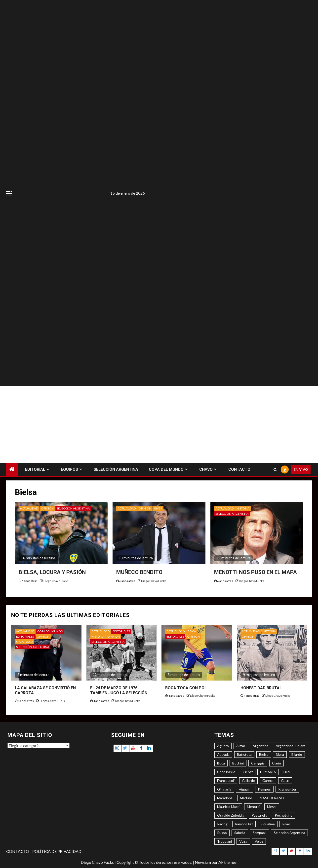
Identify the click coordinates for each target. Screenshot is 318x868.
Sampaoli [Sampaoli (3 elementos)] (259, 833)
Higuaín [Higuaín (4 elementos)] (245, 789)
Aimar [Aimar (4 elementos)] (241, 746)
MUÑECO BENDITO (139, 572)
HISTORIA (243, 508)
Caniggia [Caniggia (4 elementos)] (258, 763)
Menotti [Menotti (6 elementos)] (253, 807)
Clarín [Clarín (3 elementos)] (277, 763)
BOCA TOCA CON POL (186, 688)
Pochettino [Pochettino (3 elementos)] (284, 815)
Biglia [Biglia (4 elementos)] (280, 754)
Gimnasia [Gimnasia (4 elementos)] (224, 789)
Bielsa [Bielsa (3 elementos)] (264, 754)
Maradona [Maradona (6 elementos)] (225, 798)
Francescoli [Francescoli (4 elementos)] (226, 780)
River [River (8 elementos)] (286, 824)
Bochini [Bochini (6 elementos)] (238, 763)
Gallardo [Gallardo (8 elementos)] (248, 780)
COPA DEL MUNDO (166, 469)
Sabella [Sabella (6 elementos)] (240, 833)
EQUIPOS (69, 469)
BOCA (192, 631)
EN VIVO (301, 469)
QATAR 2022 (25, 642)
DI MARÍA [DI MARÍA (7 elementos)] (268, 772)
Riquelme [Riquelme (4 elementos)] (268, 824)
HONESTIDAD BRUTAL (261, 688)
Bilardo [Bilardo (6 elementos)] (297, 754)
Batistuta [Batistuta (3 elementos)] (244, 754)
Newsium (203, 862)
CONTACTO (239, 469)
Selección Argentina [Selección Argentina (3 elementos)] (289, 833)
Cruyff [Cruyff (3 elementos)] (248, 772)
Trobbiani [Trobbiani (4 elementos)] (224, 841)
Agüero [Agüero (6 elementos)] (223, 746)
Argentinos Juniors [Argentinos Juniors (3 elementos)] (291, 746)
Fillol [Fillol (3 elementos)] (287, 772)
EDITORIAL (35, 469)
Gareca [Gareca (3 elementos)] (268, 780)
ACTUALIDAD (29, 508)
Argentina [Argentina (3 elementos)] (260, 746)
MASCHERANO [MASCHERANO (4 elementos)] (272, 798)
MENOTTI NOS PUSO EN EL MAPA (256, 572)
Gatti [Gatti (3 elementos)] (285, 780)
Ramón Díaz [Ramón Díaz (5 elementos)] (244, 824)
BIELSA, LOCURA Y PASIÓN (52, 572)
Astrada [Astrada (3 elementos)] (223, 754)
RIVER (158, 508)
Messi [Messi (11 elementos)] (272, 807)
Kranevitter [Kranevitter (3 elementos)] (287, 789)
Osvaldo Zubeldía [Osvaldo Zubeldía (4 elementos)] (231, 815)
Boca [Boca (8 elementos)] (221, 763)
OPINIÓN (47, 508)
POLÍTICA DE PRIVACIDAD (57, 851)
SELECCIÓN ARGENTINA (116, 469)
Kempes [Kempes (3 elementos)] (264, 789)
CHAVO (206, 469)
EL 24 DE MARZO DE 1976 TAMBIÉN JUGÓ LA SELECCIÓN (119, 690)
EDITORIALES (25, 636)
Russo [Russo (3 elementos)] (222, 833)
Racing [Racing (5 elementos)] (222, 824)
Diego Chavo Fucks (56, 581)
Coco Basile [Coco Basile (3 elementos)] (226, 772)
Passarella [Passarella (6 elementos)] (259, 815)
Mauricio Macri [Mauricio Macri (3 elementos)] (228, 807)
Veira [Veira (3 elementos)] (243, 841)
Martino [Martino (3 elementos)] (246, 798)
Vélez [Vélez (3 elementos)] (259, 841)
